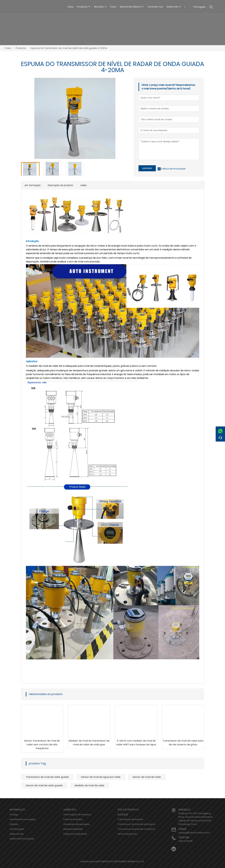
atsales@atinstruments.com (194, 833)
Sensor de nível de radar (147, 777)
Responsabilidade (73, 829)
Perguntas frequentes (75, 834)
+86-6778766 (186, 841)
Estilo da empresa (73, 819)
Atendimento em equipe (23, 819)
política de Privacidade (22, 839)
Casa (8, 48)
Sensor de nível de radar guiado (44, 785)
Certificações (17, 829)
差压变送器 (123, 815)
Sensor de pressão (127, 834)
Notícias (14, 824)
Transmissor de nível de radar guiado (47, 777)
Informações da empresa (77, 815)
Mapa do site (17, 834)
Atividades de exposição (77, 824)
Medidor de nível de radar (90, 785)
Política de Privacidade (173, 169)
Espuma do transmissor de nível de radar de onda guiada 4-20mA (69, 48)
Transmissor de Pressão (130, 819)
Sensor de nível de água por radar (101, 777)
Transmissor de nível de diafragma (136, 824)
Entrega (14, 815)
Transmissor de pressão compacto (136, 829)
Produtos (21, 48)
